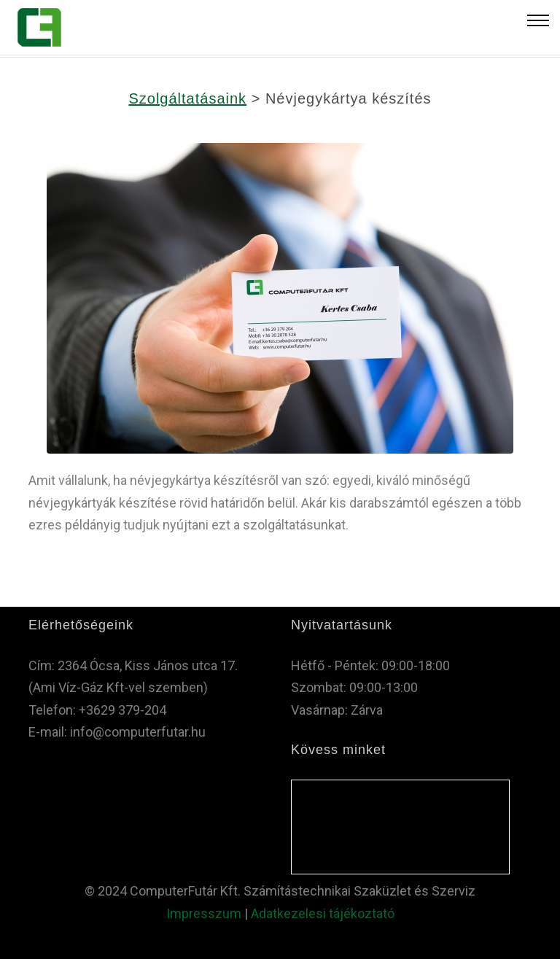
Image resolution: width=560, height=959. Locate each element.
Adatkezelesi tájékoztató (323, 913)
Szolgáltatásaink (187, 98)
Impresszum (204, 913)
